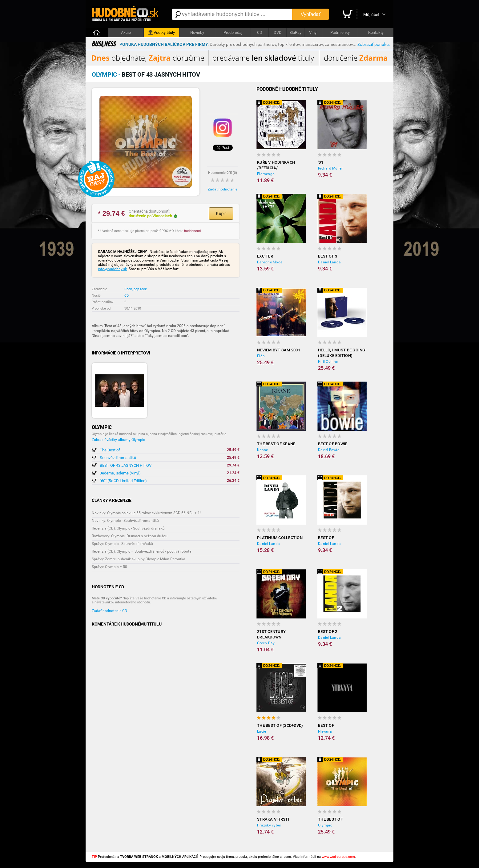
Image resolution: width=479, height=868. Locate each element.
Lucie (262, 731)
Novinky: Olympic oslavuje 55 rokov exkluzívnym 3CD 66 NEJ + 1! (146, 513)
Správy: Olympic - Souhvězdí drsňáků (122, 544)
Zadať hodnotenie (223, 189)
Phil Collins (328, 362)
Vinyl (313, 32)
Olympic (325, 825)
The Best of (110, 450)
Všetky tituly (161, 33)
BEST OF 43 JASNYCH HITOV (126, 465)
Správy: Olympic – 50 (109, 567)
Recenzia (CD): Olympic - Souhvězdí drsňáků (128, 528)
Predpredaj (233, 32)
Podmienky (340, 32)
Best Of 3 (328, 256)
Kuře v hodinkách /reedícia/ (276, 165)
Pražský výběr (269, 825)
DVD (278, 32)
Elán (261, 356)
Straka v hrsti (273, 819)
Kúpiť (221, 214)
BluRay (295, 32)
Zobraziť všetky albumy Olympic (118, 440)
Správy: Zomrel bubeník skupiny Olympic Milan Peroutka (139, 559)
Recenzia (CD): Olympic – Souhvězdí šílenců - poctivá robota (142, 551)
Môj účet (371, 14)
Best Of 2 (328, 632)
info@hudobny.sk (112, 269)
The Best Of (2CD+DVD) (280, 725)
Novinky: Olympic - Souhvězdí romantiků (125, 521)
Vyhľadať (311, 14)
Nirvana (325, 731)
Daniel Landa (329, 262)
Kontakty (376, 32)
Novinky (197, 32)
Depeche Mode (270, 262)
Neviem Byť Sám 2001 (279, 350)
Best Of (326, 538)
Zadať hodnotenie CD (109, 611)
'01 (321, 162)
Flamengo (266, 174)
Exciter (265, 256)
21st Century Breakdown (271, 634)
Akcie (126, 32)
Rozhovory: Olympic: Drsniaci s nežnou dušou (130, 536)
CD (260, 32)
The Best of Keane (276, 444)
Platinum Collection (280, 538)
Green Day (266, 643)
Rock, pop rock (136, 289)
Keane (262, 450)
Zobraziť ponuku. (374, 44)
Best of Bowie (333, 444)
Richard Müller (330, 168)
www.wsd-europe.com (338, 857)
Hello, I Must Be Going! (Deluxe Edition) (342, 353)
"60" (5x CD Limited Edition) (123, 481)
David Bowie (329, 450)
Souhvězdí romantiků (118, 458)
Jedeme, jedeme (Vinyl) (120, 473)
